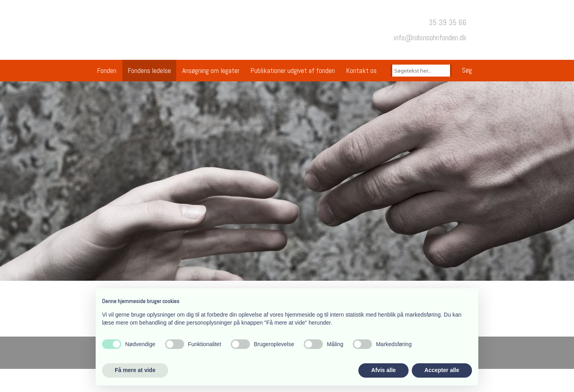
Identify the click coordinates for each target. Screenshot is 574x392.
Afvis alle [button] (383, 370)
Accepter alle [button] (442, 370)
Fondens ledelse (149, 70)
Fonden (107, 70)
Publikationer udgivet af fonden (293, 70)
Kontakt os (361, 70)
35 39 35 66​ (447, 22)
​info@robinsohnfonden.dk (430, 37)
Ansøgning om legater (211, 70)
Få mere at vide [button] (135, 370)
